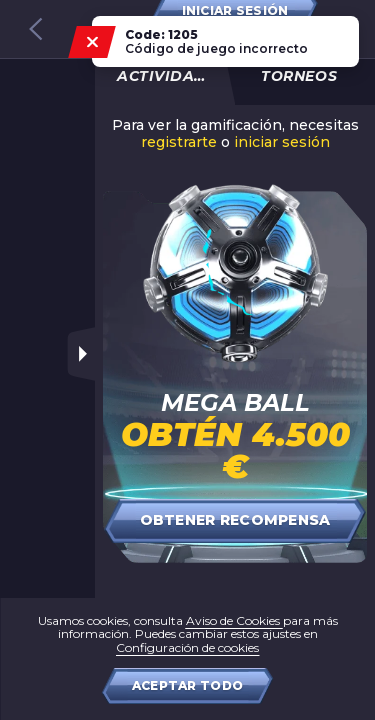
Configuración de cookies (187, 647)
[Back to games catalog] (36, 29)
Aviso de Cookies (234, 620)
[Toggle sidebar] (81, 354)
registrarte (179, 142)
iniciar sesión (282, 142)
